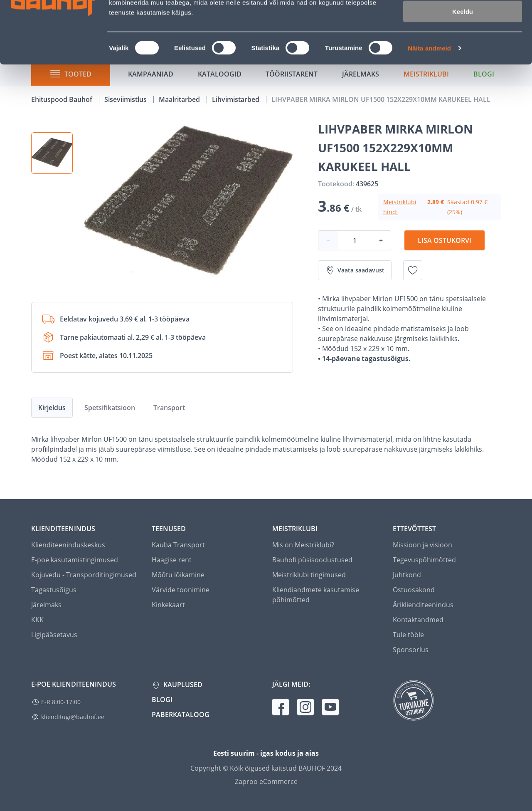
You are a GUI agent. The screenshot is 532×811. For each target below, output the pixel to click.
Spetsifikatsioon (110, 408)
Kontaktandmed (418, 620)
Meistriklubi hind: (400, 207)
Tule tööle (408, 635)
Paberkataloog (181, 715)
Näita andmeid (429, 106)
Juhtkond (407, 575)
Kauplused (182, 685)
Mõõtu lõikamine (178, 575)
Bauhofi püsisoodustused (312, 560)
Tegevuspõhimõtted (424, 560)
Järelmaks (46, 605)
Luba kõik (463, 21)
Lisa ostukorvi (445, 240)
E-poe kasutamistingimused (75, 560)
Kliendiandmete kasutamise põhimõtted (316, 595)
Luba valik (462, 45)
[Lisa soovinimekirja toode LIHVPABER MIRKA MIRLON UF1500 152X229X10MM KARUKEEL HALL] (413, 270)
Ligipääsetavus (54, 635)
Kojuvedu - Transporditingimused (84, 575)
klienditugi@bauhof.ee (73, 717)
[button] (52, 153)
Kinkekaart (168, 605)
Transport (169, 408)
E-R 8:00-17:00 (61, 702)
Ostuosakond (414, 590)
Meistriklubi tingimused (309, 575)
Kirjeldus (52, 408)
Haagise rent (172, 560)
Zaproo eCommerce (266, 781)
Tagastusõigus (54, 590)
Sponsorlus (411, 650)
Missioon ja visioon (422, 545)
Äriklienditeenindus (423, 605)
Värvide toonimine (181, 590)
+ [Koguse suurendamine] (381, 240)
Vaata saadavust (355, 270)
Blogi (162, 700)
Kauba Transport (178, 545)
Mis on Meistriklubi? (303, 545)
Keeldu (463, 70)
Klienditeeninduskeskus (68, 545)
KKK (37, 620)
